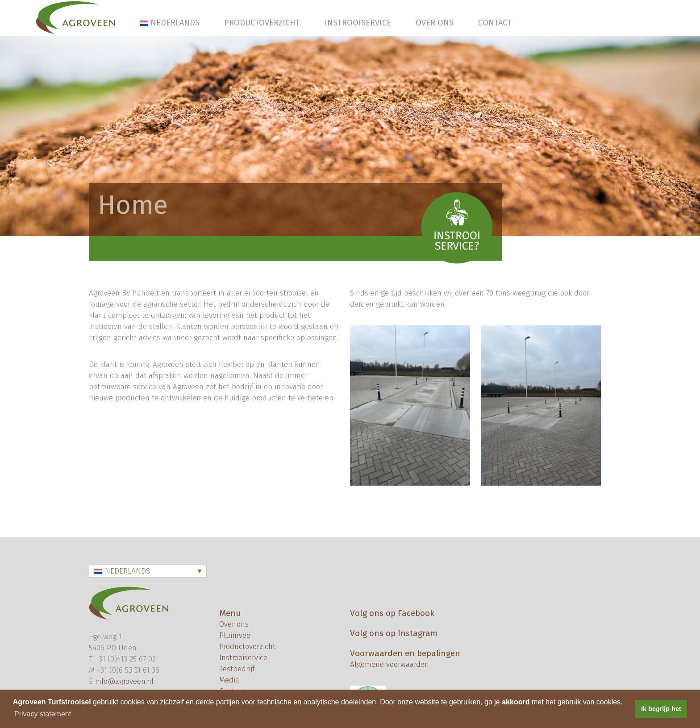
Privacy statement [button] (43, 714)
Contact (495, 23)
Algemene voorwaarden (390, 664)
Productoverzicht (262, 23)
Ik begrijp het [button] (661, 709)
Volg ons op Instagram (394, 633)
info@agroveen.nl (124, 681)
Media (229, 680)
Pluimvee (235, 635)
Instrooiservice (358, 23)
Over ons (435, 23)
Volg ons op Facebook (392, 613)
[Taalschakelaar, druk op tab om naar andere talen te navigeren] (148, 571)
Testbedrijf (237, 669)
